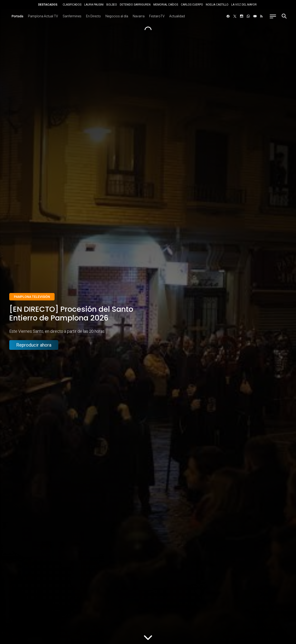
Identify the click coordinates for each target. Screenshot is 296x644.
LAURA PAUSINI (94, 5)
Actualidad (177, 16)
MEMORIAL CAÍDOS (166, 5)
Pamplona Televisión (32, 297)
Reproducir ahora (34, 345)
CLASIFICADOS (72, 5)
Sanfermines (72, 16)
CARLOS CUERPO (192, 5)
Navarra (139, 16)
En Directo (93, 16)
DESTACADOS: (48, 5)
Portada (17, 16)
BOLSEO (112, 5)
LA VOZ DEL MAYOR (244, 5)
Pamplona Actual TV (43, 16)
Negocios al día (117, 16)
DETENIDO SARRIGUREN (135, 5)
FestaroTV (157, 16)
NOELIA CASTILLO (217, 5)
